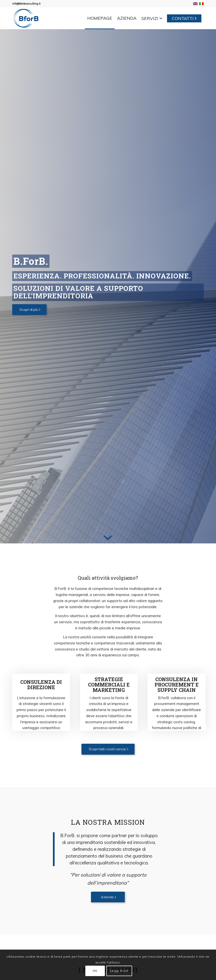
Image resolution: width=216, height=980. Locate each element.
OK (95, 971)
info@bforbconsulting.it (26, 4)
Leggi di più (119, 971)
